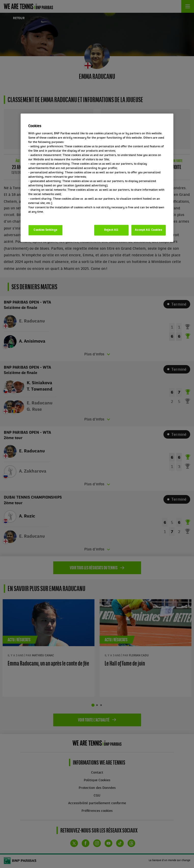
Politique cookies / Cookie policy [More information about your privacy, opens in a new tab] (51, 216)
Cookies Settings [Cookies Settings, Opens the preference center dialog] (45, 230)
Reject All (111, 230)
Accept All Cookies (148, 230)
